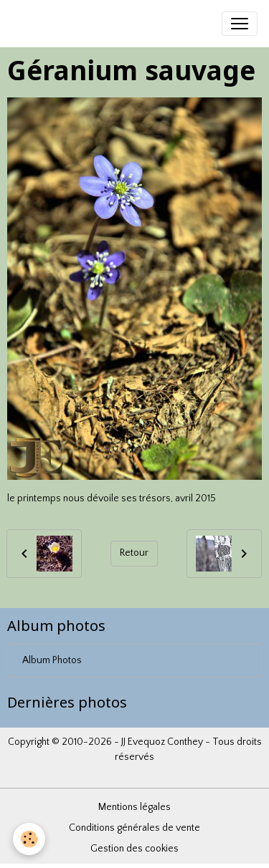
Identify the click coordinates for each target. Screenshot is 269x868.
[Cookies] (29, 839)
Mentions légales (134, 807)
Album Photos (52, 660)
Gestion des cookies (134, 849)
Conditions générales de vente (134, 828)
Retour (134, 553)
